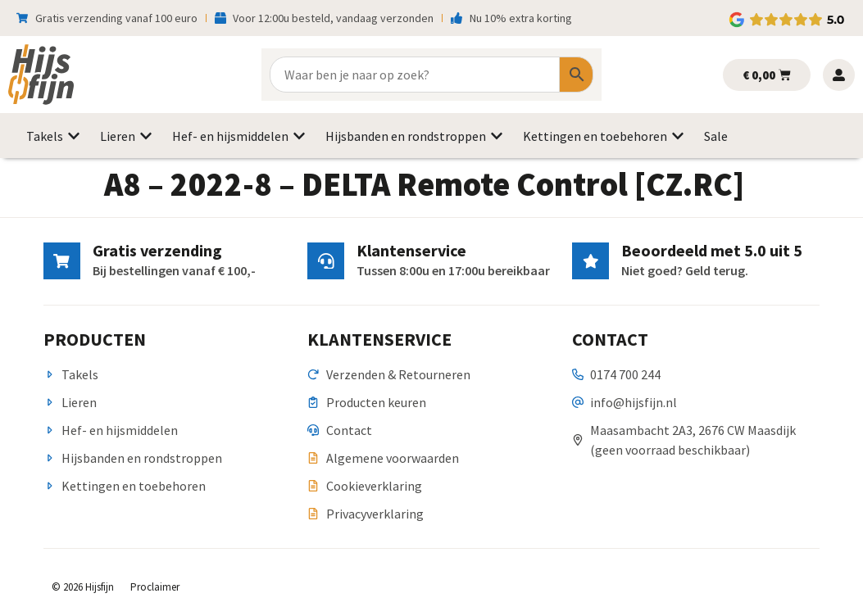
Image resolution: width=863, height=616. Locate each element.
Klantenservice (411, 250)
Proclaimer (155, 587)
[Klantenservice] (325, 260)
